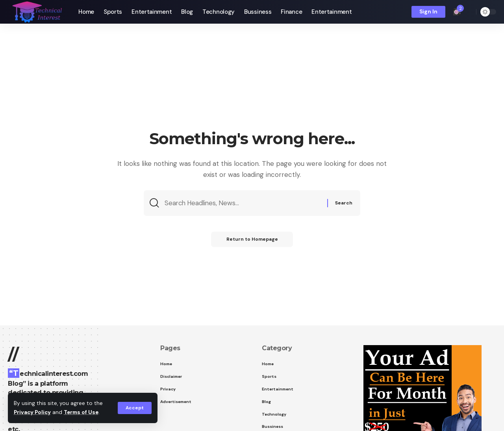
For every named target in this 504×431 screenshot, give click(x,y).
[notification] (457, 12)
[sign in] (428, 12)
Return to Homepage (252, 240)
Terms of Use (83, 413)
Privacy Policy (33, 413)
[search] (468, 12)
